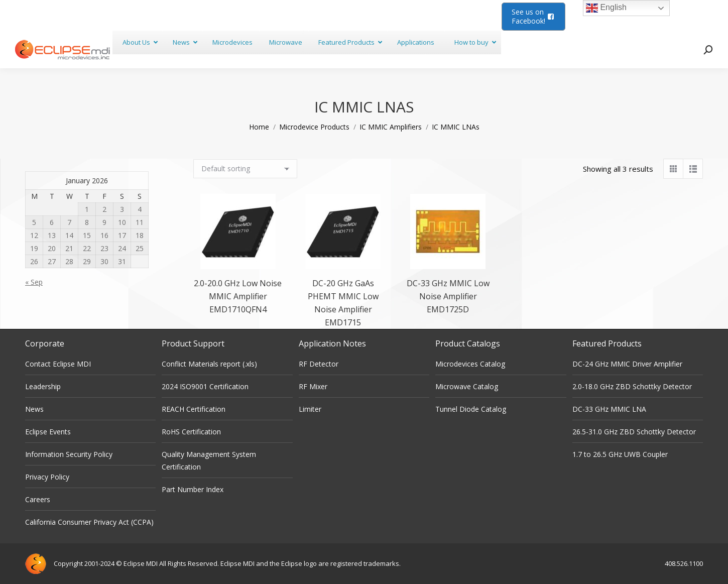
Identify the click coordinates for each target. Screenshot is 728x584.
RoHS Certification (191, 432)
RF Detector (319, 364)
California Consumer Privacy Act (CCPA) (89, 522)
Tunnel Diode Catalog (471, 409)
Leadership (43, 386)
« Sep (34, 282)
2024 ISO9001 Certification (205, 386)
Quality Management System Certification (209, 460)
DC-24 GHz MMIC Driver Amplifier (627, 364)
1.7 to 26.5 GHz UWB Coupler (620, 454)
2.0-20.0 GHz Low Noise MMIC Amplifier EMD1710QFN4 (238, 296)
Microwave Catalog (467, 386)
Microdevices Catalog (470, 364)
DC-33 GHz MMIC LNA (609, 409)
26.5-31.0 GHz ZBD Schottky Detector (634, 432)
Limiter (310, 409)
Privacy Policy (47, 477)
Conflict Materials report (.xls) (209, 364)
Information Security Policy (69, 454)
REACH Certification (194, 409)
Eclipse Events (48, 432)
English (606, 8)
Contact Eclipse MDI (58, 364)
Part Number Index (193, 489)
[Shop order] (245, 169)
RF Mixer (313, 386)
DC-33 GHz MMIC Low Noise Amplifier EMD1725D (448, 296)
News (34, 409)
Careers (38, 499)
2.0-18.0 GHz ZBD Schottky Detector (632, 386)
